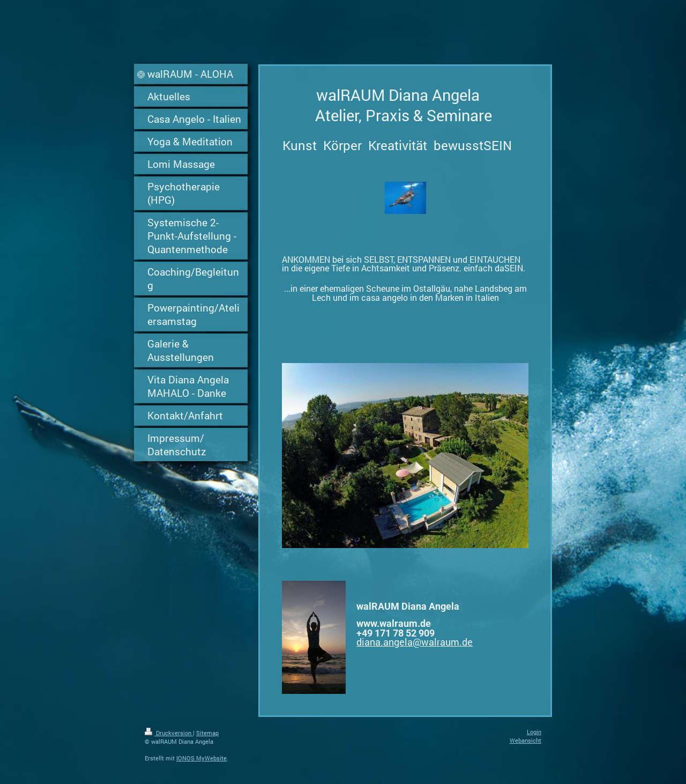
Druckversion (169, 733)
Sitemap (207, 733)
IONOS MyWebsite (202, 758)
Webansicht (525, 740)
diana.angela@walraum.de (415, 642)
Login (534, 732)
